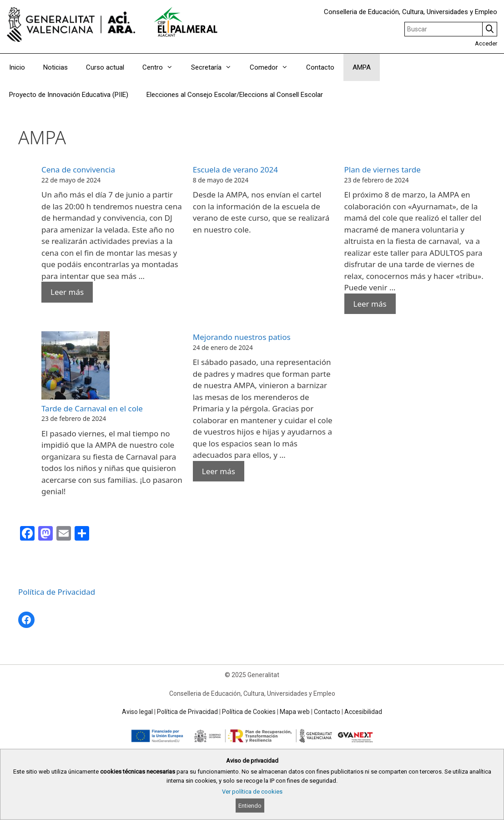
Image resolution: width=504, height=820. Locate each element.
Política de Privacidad (57, 592)
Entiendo (250, 806)
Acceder (486, 43)
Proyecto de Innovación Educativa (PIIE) (69, 95)
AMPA (362, 67)
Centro (162, 67)
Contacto (320, 67)
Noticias (55, 67)
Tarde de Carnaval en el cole (92, 408)
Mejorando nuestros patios (242, 337)
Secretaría (216, 67)
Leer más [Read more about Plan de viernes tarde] (370, 304)
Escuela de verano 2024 (235, 170)
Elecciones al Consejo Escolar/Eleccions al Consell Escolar (235, 95)
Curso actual (105, 67)
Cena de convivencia (78, 170)
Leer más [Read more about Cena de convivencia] (67, 292)
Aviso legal (137, 712)
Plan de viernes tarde (383, 170)
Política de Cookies (249, 712)
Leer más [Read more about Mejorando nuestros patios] (219, 471)
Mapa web (295, 712)
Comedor (273, 67)
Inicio (17, 67)
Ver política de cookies (252, 792)
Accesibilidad (363, 712)
